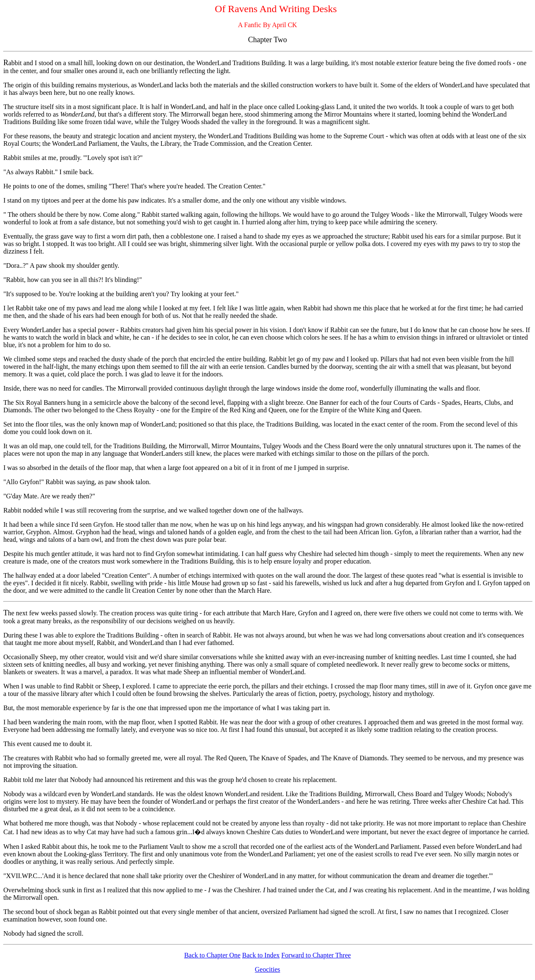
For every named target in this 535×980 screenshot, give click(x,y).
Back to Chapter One (213, 955)
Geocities (267, 969)
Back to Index (261, 955)
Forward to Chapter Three (316, 955)
